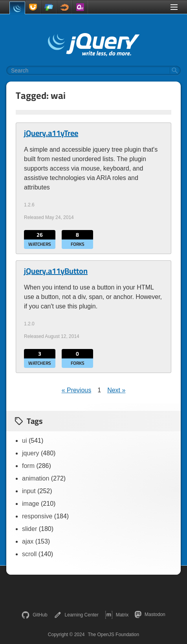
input (29, 491)
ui (24, 441)
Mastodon (150, 614)
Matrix (117, 615)
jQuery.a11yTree (51, 133)
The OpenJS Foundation (113, 635)
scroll (29, 554)
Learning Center (76, 615)
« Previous (77, 390)
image (31, 504)
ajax (28, 541)
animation (36, 478)
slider (29, 529)
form (28, 466)
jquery (31, 453)
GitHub (34, 615)
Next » (116, 390)
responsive (37, 516)
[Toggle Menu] (174, 7)
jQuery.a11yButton (56, 271)
